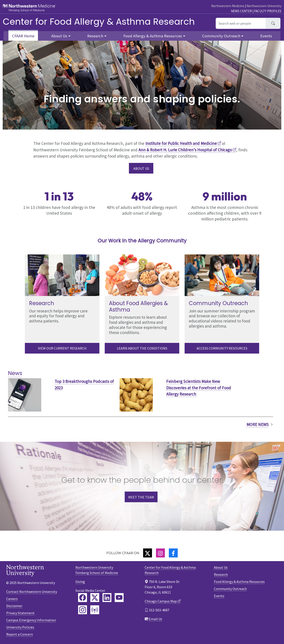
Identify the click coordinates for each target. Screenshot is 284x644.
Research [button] (95, 36)
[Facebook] (173, 553)
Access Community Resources (222, 348)
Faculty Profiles (268, 11)
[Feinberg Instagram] (83, 610)
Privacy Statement (20, 613)
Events (266, 36)
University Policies (20, 627)
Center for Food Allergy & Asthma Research (99, 22)
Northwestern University (264, 6)
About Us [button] (59, 36)
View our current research (62, 348)
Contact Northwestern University (32, 592)
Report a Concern (20, 634)
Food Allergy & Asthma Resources (239, 582)
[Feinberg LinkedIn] (107, 598)
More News (258, 424)
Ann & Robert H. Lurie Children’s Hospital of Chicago (185, 150)
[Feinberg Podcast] (95, 610)
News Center (241, 11)
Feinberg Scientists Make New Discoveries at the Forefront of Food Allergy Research (199, 388)
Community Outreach (230, 589)
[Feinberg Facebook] (83, 598)
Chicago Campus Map (161, 601)
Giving (80, 582)
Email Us (156, 619)
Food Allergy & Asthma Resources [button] (153, 36)
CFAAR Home (23, 36)
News (15, 373)
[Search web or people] (241, 23)
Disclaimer (14, 606)
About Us (141, 168)
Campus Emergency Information (31, 620)
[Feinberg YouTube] (119, 598)
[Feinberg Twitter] (95, 598)
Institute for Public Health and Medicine (181, 143)
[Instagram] (160, 553)
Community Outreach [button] (221, 36)
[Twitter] (148, 553)
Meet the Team (141, 497)
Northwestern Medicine (228, 6)
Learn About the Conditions (142, 348)
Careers (12, 599)
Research (221, 574)
